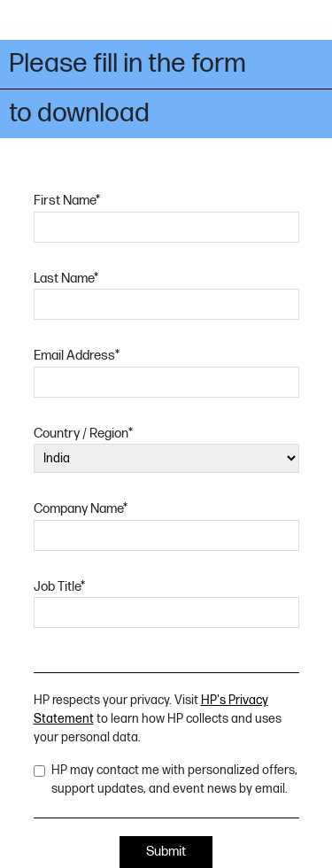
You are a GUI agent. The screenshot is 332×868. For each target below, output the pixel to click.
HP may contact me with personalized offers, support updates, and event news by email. (174, 779)
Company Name (81, 509)
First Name (67, 201)
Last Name (66, 279)
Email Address (77, 356)
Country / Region (83, 434)
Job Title (59, 587)
